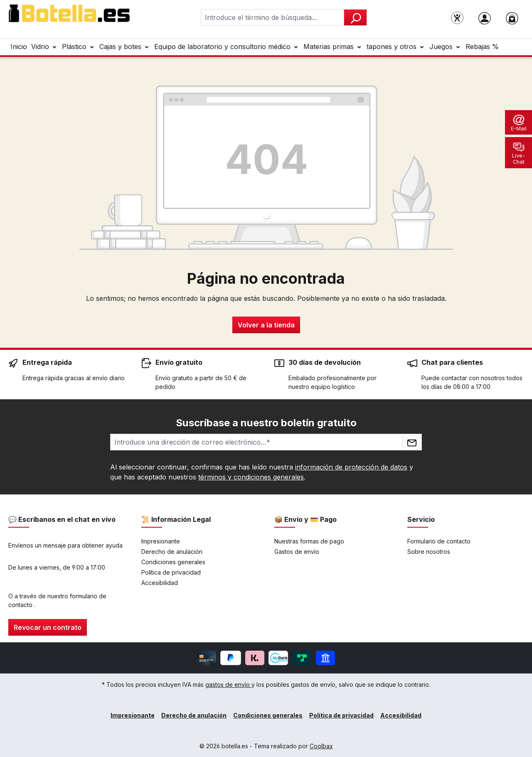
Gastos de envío (297, 552)
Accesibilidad (160, 583)
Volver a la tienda (266, 325)
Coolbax (321, 746)
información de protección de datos (351, 467)
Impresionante (161, 541)
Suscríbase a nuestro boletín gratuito (266, 423)
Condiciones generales (173, 562)
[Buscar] (355, 17)
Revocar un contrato (48, 627)
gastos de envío (228, 684)
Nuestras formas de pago (309, 541)
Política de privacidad (171, 572)
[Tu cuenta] (485, 17)
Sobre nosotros (429, 552)
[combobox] (272, 17)
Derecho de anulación (172, 552)
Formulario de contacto (439, 541)
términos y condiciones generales (251, 477)
